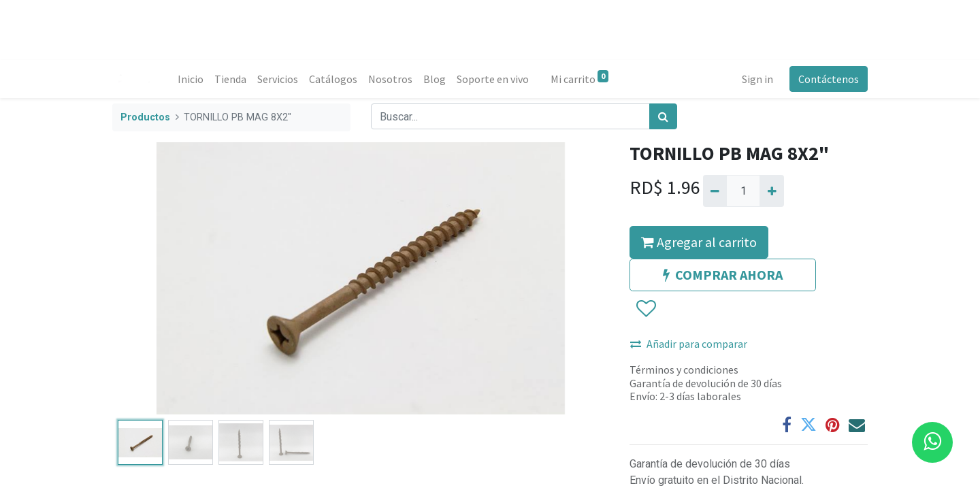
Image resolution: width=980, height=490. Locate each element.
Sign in (757, 79)
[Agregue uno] (771, 191)
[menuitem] (191, 79)
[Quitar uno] (715, 191)
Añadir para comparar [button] (689, 344)
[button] (646, 310)
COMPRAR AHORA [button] (723, 275)
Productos (145, 117)
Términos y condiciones (684, 370)
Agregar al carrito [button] (699, 242)
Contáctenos (829, 79)
